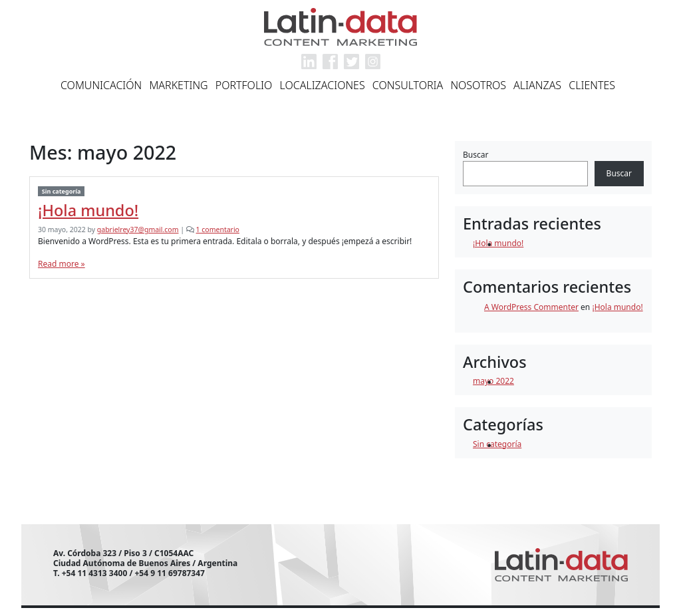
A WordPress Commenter (531, 307)
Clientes (592, 85)
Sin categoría (62, 191)
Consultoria (408, 85)
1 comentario (218, 230)
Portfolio (244, 85)
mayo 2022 (493, 381)
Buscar (476, 155)
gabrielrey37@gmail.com (138, 230)
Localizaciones (323, 85)
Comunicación (101, 85)
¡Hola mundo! (88, 210)
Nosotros (478, 85)
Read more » (62, 264)
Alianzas (537, 85)
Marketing (178, 85)
